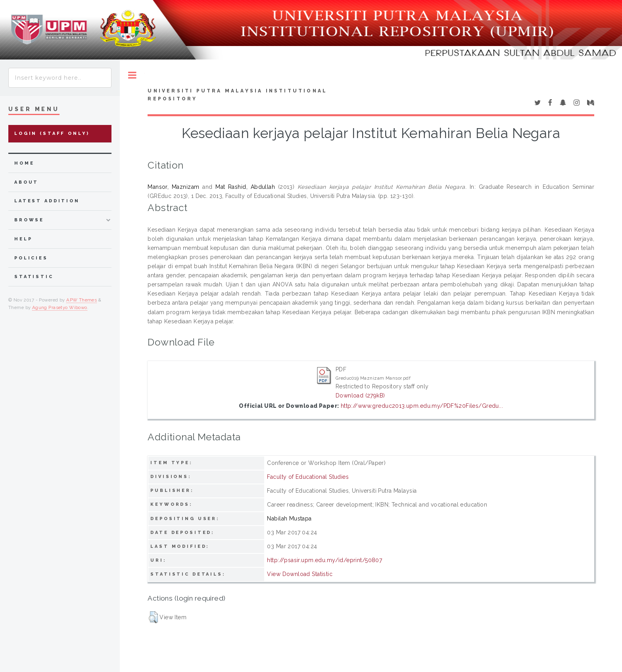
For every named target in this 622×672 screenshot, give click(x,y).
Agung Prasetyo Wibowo (60, 307)
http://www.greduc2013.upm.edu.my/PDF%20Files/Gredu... (422, 406)
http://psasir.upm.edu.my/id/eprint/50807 (324, 560)
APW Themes (82, 300)
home (24, 163)
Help (23, 239)
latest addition (47, 201)
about (26, 182)
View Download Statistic (300, 574)
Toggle (132, 75)
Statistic (34, 277)
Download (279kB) (360, 396)
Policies (31, 258)
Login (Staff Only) (52, 133)
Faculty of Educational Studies (308, 477)
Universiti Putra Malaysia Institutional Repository (237, 95)
